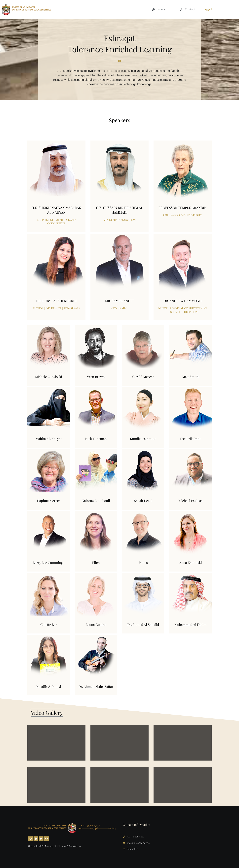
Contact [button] (187, 11)
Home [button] (158, 11)
